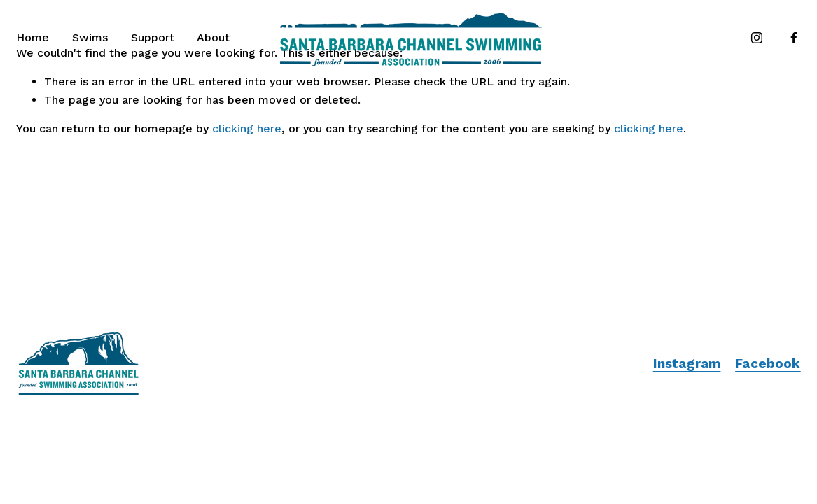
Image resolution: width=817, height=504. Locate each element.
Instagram (687, 364)
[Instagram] (757, 38)
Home (33, 37)
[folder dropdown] (90, 38)
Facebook (768, 364)
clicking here (247, 128)
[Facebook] (794, 38)
